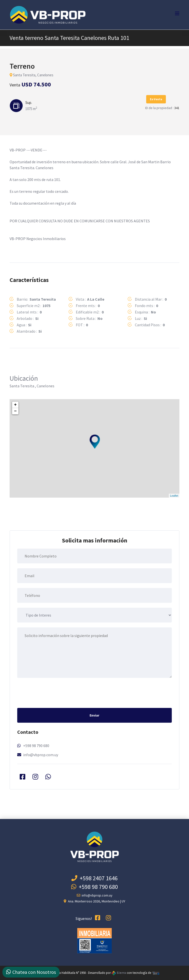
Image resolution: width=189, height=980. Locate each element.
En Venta (156, 99)
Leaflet (174, 496)
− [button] (15, 411)
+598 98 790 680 (36, 746)
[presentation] (55, 692)
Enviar (94, 715)
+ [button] (15, 405)
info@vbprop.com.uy (41, 755)
